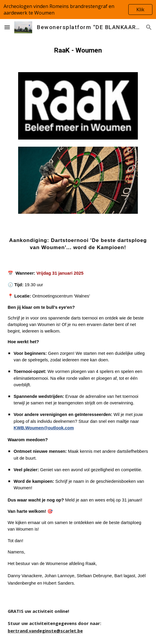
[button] (7, 27)
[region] (78, 10)
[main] (78, 50)
